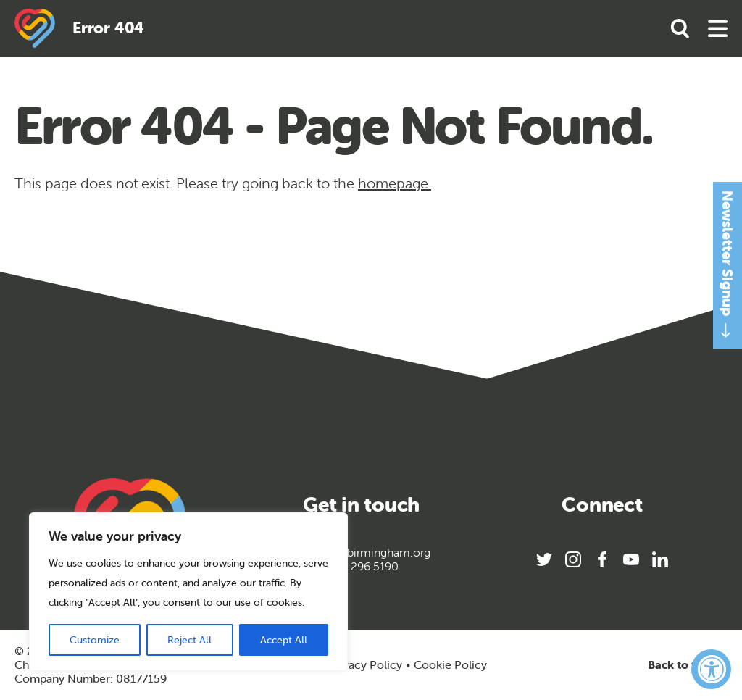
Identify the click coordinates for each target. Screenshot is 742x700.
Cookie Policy (450, 665)
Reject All (189, 640)
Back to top (688, 665)
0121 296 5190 (361, 566)
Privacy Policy (365, 664)
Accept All (284, 640)
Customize (95, 640)
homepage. (395, 183)
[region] (188, 592)
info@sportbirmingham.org (361, 553)
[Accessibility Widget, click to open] (711, 669)
